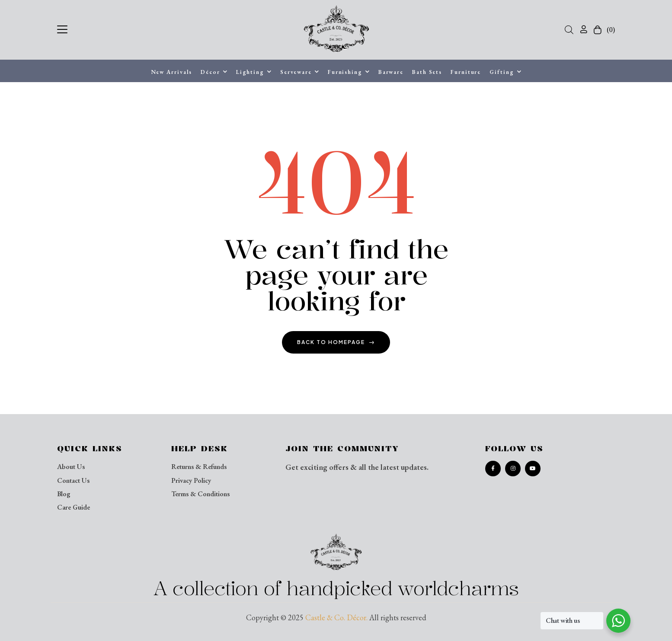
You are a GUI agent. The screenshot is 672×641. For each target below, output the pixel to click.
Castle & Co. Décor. (336, 617)
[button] (62, 28)
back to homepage (336, 342)
